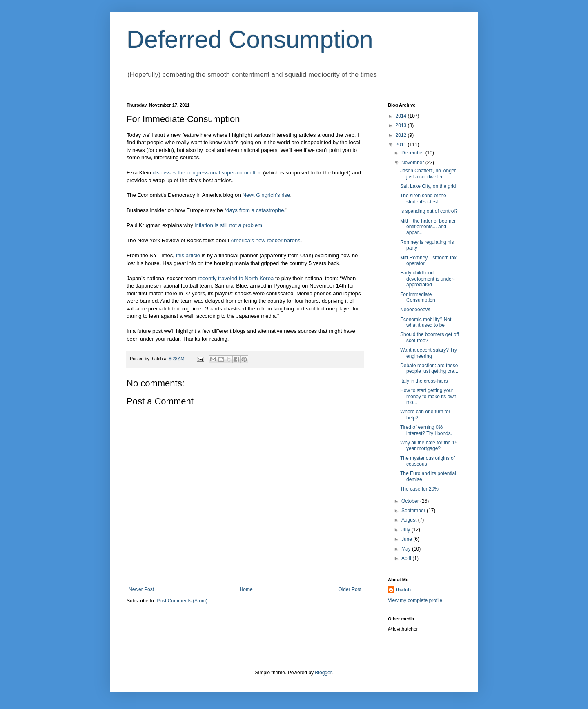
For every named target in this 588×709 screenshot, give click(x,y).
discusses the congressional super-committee (207, 173)
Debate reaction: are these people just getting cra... (429, 368)
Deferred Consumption (250, 39)
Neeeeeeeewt (415, 310)
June (407, 539)
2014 (402, 116)
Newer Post (141, 589)
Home (246, 589)
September (414, 511)
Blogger (323, 673)
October (411, 501)
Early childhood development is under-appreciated (428, 279)
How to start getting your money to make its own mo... (428, 396)
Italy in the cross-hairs (424, 381)
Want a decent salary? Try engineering (429, 353)
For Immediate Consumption (418, 297)
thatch (403, 590)
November (413, 163)
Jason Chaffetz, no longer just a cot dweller (428, 174)
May (407, 549)
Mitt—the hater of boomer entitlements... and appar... (428, 227)
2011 (402, 145)
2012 (402, 135)
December (413, 153)
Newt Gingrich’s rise (266, 195)
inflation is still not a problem (228, 225)
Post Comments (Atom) (182, 601)
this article (188, 255)
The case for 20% (419, 489)
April (407, 558)
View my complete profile (415, 600)
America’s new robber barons (265, 240)
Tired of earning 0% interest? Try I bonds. (426, 430)
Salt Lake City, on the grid (428, 186)
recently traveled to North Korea (236, 278)
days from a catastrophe (255, 210)
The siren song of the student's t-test (423, 198)
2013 (402, 125)
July (406, 530)
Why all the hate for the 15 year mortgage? (429, 446)
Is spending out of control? (429, 211)
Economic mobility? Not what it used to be (426, 322)
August (410, 520)
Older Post (350, 589)
